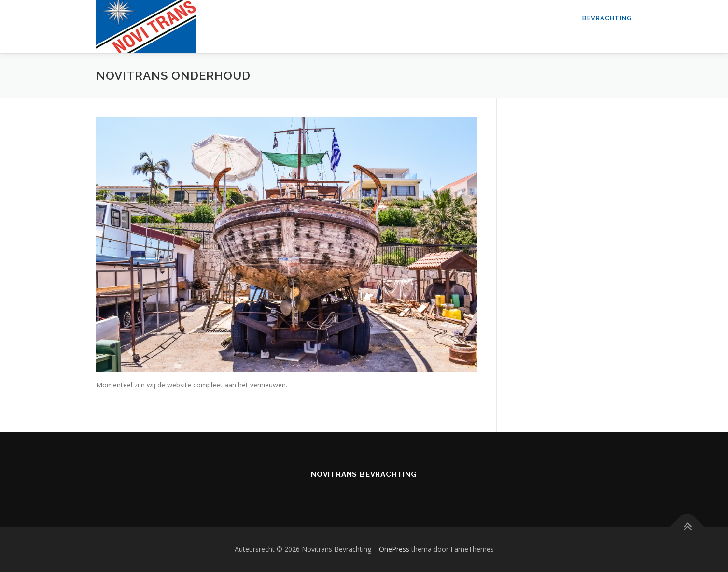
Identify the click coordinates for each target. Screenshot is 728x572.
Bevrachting (607, 18)
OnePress (394, 549)
